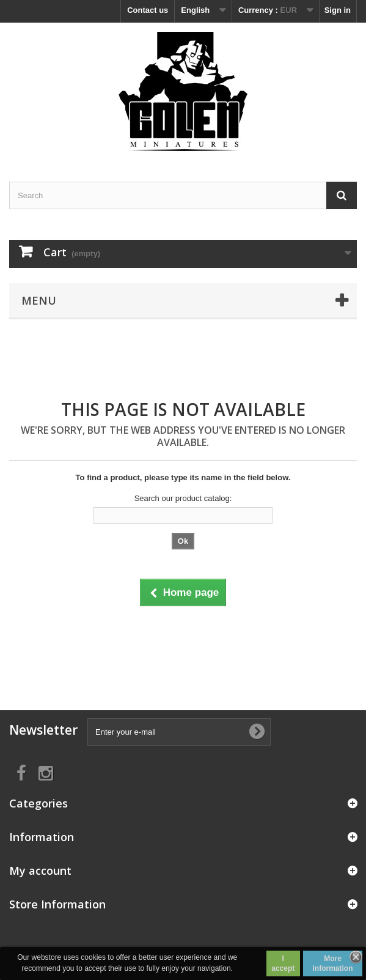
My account (40, 870)
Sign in (338, 10)
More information (333, 963)
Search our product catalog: (183, 498)
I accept (283, 963)
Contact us (148, 10)
